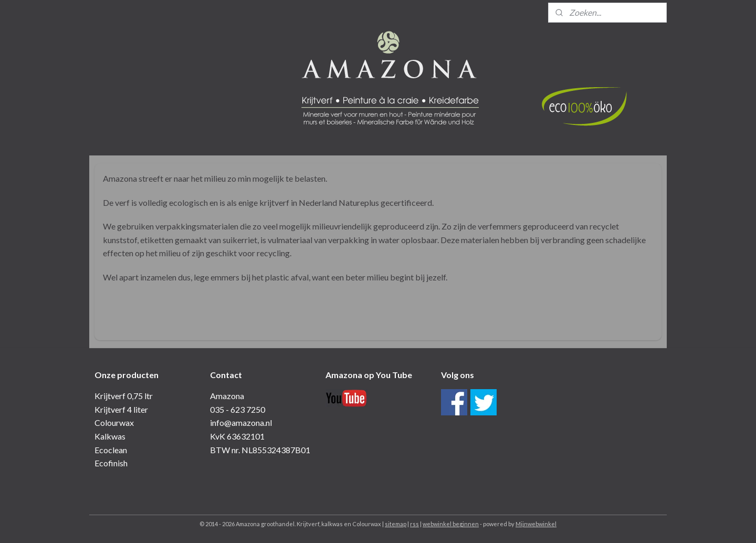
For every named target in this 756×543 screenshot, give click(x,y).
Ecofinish (111, 463)
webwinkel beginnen (451, 524)
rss (414, 524)
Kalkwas (110, 436)
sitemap (396, 524)
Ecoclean (111, 450)
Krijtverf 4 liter (121, 409)
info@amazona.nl (241, 422)
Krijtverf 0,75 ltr (124, 396)
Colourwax (114, 422)
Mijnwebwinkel (536, 524)
